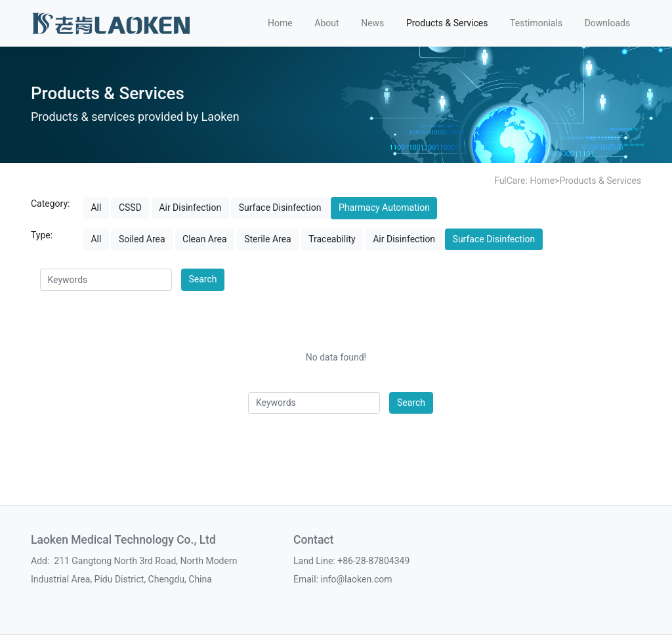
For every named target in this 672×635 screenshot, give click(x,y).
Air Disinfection (190, 208)
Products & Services (447, 23)
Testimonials (536, 23)
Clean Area (205, 239)
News (372, 23)
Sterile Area (268, 239)
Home (280, 23)
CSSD (130, 208)
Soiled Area (142, 239)
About (326, 23)
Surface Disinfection (280, 208)
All (96, 208)
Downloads (608, 23)
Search (203, 279)
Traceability (332, 239)
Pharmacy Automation (384, 208)
